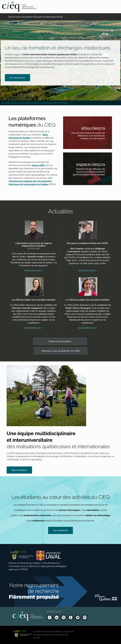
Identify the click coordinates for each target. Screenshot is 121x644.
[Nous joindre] (85, 617)
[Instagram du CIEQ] (64, 617)
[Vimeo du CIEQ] (78, 617)
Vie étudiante (61, 530)
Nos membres (19, 470)
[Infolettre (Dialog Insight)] (71, 617)
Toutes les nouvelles (60, 341)
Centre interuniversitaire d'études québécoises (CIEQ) (35, 17)
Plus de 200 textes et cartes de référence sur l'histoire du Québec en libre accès (91, 136)
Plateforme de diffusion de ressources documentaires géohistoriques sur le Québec (91, 172)
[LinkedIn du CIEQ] (57, 617)
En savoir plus (17, 78)
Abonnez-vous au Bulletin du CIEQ (61, 351)
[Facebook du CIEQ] (50, 617)
